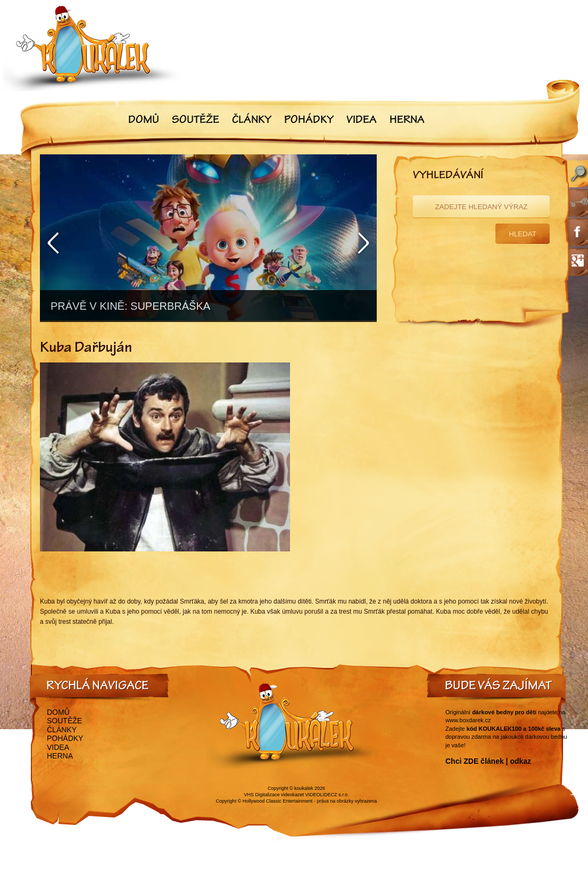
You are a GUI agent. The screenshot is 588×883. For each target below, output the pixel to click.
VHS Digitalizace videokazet (274, 795)
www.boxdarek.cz (468, 720)
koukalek (304, 788)
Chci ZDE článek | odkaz (488, 761)
